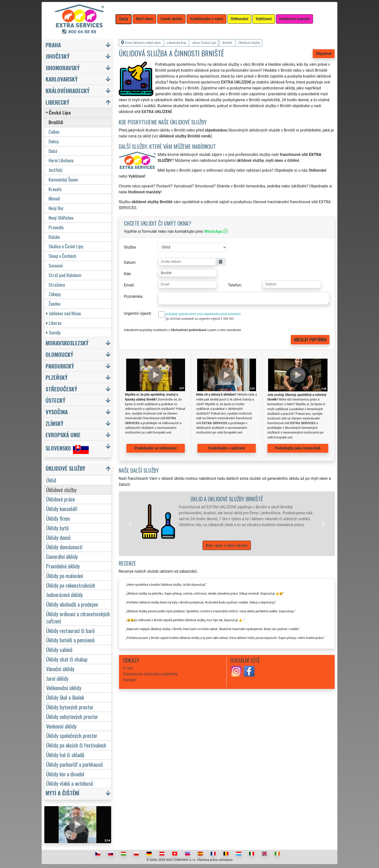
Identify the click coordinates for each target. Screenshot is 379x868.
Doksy (54, 141)
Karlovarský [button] (62, 79)
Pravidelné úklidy (63, 566)
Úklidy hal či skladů (65, 755)
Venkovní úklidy (61, 726)
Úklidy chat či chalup (67, 659)
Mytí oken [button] (145, 19)
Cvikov (54, 132)
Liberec (54, 323)
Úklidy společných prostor (72, 735)
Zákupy (55, 294)
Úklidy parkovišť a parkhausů (74, 764)
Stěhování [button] (240, 19)
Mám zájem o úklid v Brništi (227, 545)
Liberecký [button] (57, 102)
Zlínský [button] (54, 423)
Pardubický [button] (60, 366)
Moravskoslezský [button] (67, 343)
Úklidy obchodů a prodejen (72, 604)
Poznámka (133, 296)
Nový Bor (56, 208)
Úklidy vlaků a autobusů (70, 783)
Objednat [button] (324, 54)
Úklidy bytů (57, 528)
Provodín (56, 227)
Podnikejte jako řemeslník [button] (298, 448)
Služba (130, 247)
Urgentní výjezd (137, 313)
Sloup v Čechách (62, 256)
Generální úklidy (62, 556)
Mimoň (54, 198)
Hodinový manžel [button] (294, 19)
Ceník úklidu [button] (171, 19)
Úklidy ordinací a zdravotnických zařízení (78, 617)
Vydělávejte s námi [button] (206, 19)
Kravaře (55, 189)
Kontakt (130, 680)
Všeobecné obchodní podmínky (150, 674)
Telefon (234, 285)
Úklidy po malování (65, 576)
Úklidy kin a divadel (65, 774)
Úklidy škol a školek (65, 697)
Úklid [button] (124, 19)
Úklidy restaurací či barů (70, 630)
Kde (127, 274)
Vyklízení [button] (264, 19)
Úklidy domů (58, 537)
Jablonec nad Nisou (63, 313)
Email (129, 285)
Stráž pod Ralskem (65, 275)
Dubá (53, 151)
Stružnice (57, 285)
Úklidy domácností (64, 547)
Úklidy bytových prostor (70, 707)
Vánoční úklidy (60, 669)
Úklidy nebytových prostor (72, 716)
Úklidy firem (58, 518)
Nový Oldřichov (61, 218)
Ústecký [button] (55, 400)
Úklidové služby (61, 490)
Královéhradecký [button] (68, 91)
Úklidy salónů (59, 649)
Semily (53, 332)
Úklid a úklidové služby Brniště (227, 499)
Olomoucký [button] (59, 354)
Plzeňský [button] (57, 377)
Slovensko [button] (67, 448)
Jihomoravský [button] (63, 68)
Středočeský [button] (61, 389)
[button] (130, 524)
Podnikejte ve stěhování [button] (156, 448)
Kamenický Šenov (63, 179)
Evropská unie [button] (63, 435)
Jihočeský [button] (58, 56)
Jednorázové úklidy (64, 594)
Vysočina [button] (57, 412)
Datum (130, 262)
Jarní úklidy (57, 678)
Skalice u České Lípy (66, 246)
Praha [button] (53, 45)
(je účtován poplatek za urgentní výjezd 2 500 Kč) (200, 319)
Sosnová (56, 265)
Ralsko (54, 237)
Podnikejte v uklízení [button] (227, 448)
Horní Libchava (61, 160)
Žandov (54, 304)
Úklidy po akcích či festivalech (76, 745)
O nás (128, 668)
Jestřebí (55, 170)
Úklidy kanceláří (62, 509)
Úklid (51, 480)
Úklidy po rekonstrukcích (71, 585)
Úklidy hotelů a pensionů (70, 640)
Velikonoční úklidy (64, 688)
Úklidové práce (60, 499)
